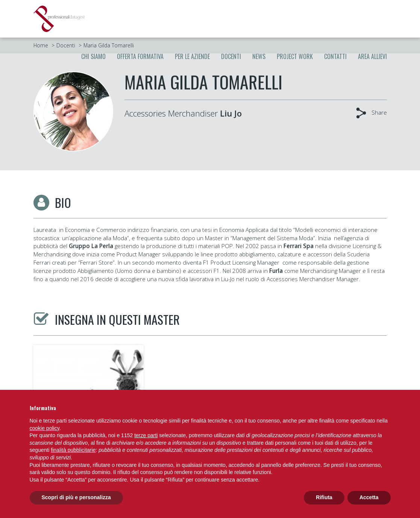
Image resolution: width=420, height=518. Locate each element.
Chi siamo (93, 56)
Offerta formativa (140, 56)
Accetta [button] (369, 497)
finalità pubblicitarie (73, 450)
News (259, 56)
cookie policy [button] (45, 428)
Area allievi (372, 56)
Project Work (295, 56)
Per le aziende (192, 56)
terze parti (146, 435)
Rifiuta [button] (324, 497)
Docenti (231, 56)
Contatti (335, 56)
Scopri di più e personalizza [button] (76, 497)
